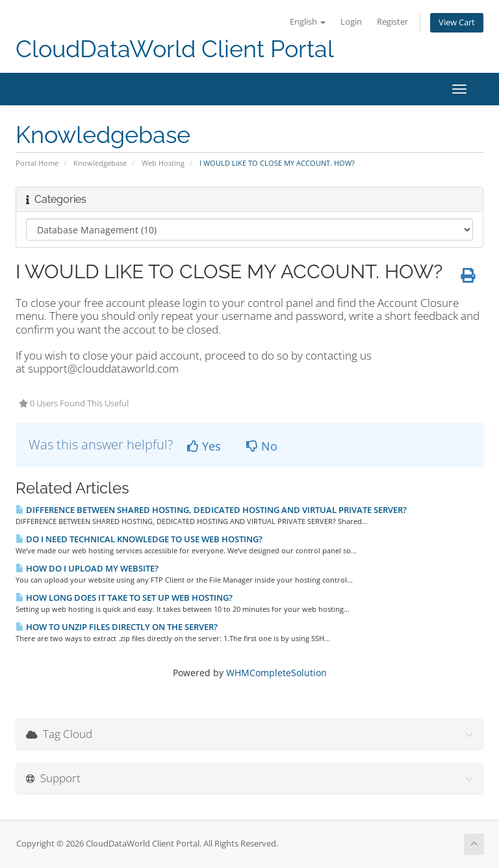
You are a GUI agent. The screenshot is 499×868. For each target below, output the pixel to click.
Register (392, 22)
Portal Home (37, 163)
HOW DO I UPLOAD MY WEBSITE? (87, 568)
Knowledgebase (100, 163)
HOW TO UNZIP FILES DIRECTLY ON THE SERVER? (117, 627)
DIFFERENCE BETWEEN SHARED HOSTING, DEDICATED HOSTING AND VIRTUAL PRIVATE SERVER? (211, 510)
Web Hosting (163, 163)
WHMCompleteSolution (276, 673)
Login (351, 22)
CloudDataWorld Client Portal (175, 49)
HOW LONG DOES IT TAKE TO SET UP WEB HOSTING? (124, 598)
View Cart (457, 22)
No (262, 446)
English (308, 22)
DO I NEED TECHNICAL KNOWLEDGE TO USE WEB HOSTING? (139, 539)
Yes (204, 446)
